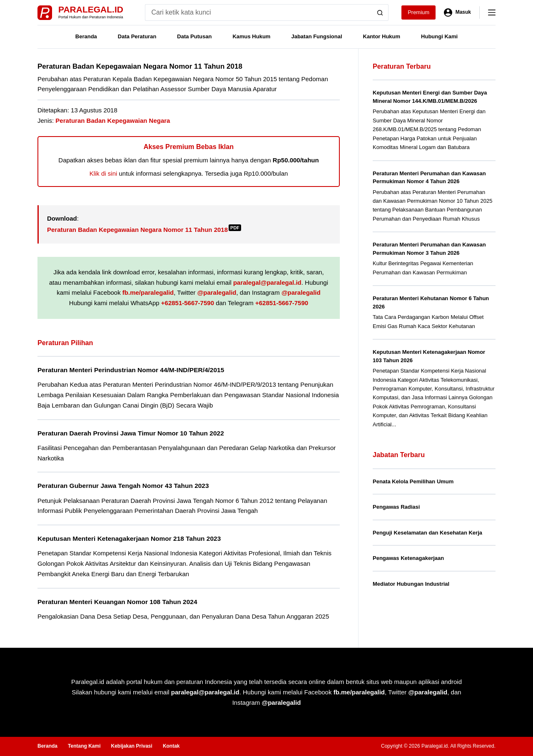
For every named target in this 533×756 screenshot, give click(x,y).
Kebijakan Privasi (131, 746)
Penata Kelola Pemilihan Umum (413, 481)
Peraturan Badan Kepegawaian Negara (113, 121)
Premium (418, 12)
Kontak (171, 746)
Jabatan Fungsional (316, 36)
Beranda (86, 36)
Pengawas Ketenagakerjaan (408, 558)
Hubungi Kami (439, 36)
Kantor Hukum (382, 36)
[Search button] (380, 12)
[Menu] (492, 12)
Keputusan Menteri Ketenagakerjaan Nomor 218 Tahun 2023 (129, 538)
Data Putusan (194, 36)
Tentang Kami (84, 746)
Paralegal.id (91, 9)
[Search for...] (258, 12)
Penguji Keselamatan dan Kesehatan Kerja (427, 533)
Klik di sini (103, 173)
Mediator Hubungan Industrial (411, 584)
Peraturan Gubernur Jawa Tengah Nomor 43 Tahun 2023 (123, 486)
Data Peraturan (137, 36)
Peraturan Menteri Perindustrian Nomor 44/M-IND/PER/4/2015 (131, 370)
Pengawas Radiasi (396, 507)
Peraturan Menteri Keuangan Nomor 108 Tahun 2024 (117, 602)
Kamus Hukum (251, 36)
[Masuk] (457, 12)
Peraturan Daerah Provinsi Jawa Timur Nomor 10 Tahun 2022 (131, 433)
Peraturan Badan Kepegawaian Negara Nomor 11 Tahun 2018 (144, 230)
